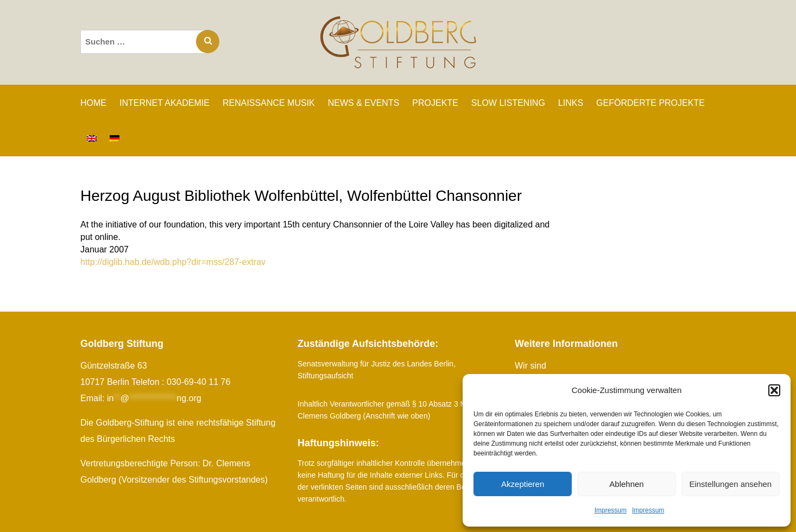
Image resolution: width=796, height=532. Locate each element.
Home (93, 103)
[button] (774, 390)
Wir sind (530, 366)
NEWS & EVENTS (364, 103)
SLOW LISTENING (508, 103)
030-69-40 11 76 (198, 382)
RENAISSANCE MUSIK (269, 103)
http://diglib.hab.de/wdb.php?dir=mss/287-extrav (173, 262)
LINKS (571, 103)
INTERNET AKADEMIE (165, 103)
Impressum (611, 510)
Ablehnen (626, 484)
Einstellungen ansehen (730, 484)
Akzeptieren (523, 484)
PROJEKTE (435, 103)
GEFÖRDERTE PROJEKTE (650, 103)
